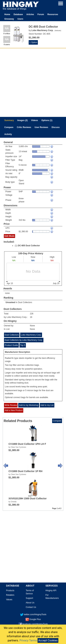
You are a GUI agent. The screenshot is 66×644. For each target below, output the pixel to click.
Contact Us (31, 607)
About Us (30, 603)
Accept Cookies (48, 640)
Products (10, 591)
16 (31, 317)
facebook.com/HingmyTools (33, 624)
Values (9, 600)
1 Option (33, 42)
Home (7, 14)
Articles (30, 14)
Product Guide (11, 345)
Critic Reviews (24, 127)
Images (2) (22, 120)
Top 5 (23, 345)
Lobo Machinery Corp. (31, 335)
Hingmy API (51, 591)
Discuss (56, 127)
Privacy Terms (28, 640)
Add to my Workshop (29, 405)
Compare (9, 127)
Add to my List (47, 405)
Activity (8, 134)
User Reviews (41, 127)
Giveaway (9, 19)
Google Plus (33, 619)
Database (18, 14)
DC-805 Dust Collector (29, 246)
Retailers (10, 595)
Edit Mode (9, 236)
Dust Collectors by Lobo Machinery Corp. (24, 340)
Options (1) (47, 120)
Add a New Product (14, 410)
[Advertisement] (33, 83)
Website (58, 31)
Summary (9, 120)
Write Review (11, 405)
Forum (41, 14)
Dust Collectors (25, 302)
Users (20, 19)
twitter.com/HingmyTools (33, 614)
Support (29, 598)
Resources (53, 14)
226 (32, 314)
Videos (34, 120)
